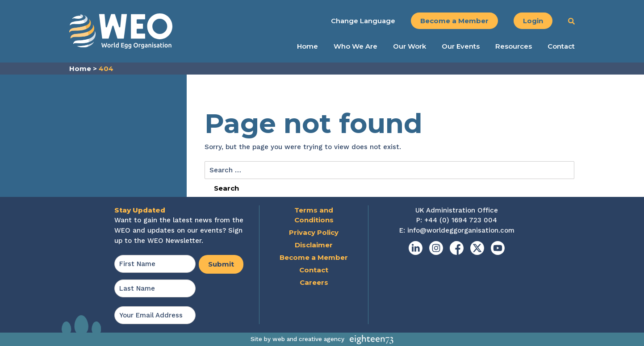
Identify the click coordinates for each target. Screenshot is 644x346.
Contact (561, 46)
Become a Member (454, 21)
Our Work (410, 46)
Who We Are (355, 46)
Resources (514, 46)
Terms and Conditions (314, 215)
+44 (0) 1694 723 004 (461, 220)
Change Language (363, 21)
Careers (314, 282)
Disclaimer (314, 245)
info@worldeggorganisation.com (461, 230)
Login (533, 21)
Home (307, 46)
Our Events (461, 46)
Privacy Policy (314, 232)
